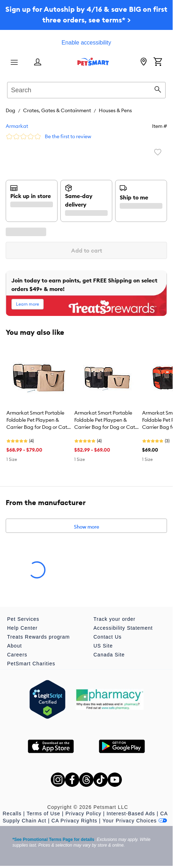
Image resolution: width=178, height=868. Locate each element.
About (15, 646)
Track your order (114, 619)
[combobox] (86, 89)
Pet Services (23, 619)
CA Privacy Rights (74, 821)
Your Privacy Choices (135, 821)
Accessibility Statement (123, 628)
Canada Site (109, 655)
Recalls (12, 814)
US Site (103, 646)
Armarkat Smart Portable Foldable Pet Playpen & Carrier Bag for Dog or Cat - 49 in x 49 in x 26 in (38, 420)
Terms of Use (43, 814)
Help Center (22, 628)
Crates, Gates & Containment (57, 110)
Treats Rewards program (38, 637)
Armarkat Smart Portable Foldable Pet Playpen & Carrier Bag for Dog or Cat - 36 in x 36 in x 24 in (106, 420)
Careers (17, 655)
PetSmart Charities (31, 664)
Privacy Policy (83, 814)
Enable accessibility (86, 43)
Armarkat (17, 126)
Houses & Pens (115, 110)
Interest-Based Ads (131, 814)
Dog (10, 110)
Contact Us (107, 637)
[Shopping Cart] (158, 62)
